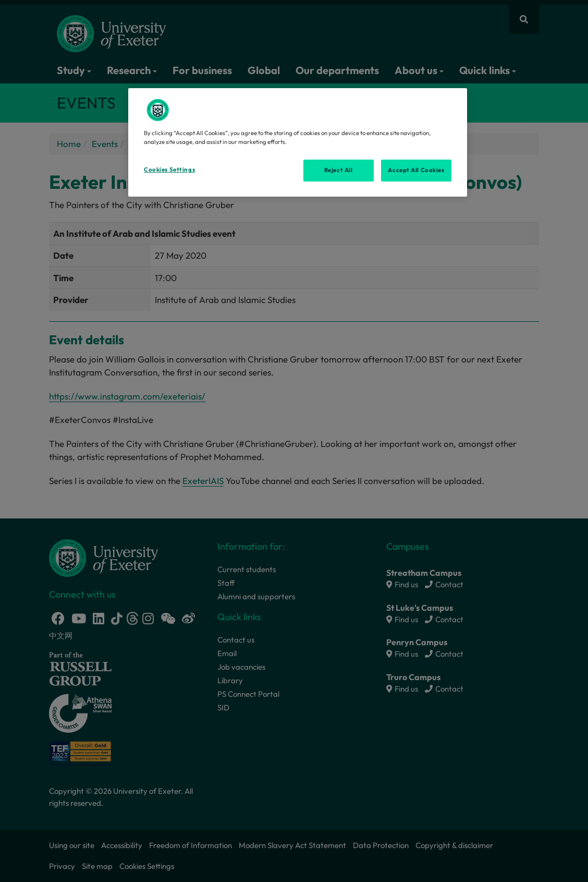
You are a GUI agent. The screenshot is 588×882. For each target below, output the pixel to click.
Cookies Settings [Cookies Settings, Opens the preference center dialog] (169, 170)
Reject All (339, 170)
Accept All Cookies (416, 170)
